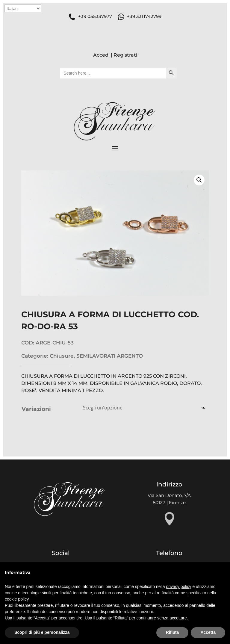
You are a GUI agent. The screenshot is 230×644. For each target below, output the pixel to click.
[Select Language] (23, 8)
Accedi (101, 55)
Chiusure (62, 356)
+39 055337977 (95, 16)
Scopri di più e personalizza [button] (42, 632)
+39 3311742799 (144, 16)
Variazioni (36, 409)
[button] (199, 180)
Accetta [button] (208, 632)
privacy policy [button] (179, 586)
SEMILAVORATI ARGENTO (110, 356)
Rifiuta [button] (172, 632)
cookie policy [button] (17, 599)
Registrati (125, 55)
